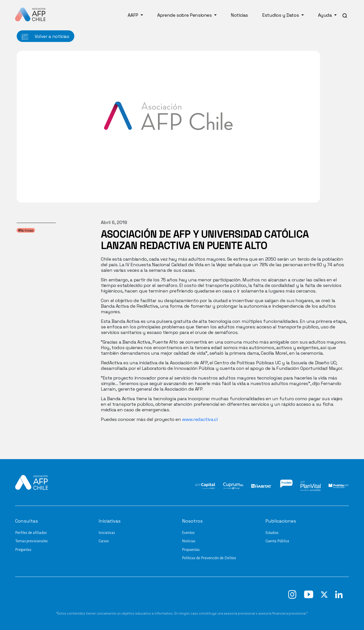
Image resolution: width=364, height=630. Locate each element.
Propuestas (191, 550)
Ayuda (326, 15)
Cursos (104, 541)
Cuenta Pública (277, 541)
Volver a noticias (45, 37)
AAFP (133, 15)
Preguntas (23, 550)
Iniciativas (107, 533)
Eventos (188, 533)
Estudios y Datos (281, 15)
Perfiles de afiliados (31, 533)
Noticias (239, 15)
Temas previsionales (31, 541)
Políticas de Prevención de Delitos (209, 558)
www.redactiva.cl (200, 419)
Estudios (272, 533)
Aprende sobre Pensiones (185, 15)
